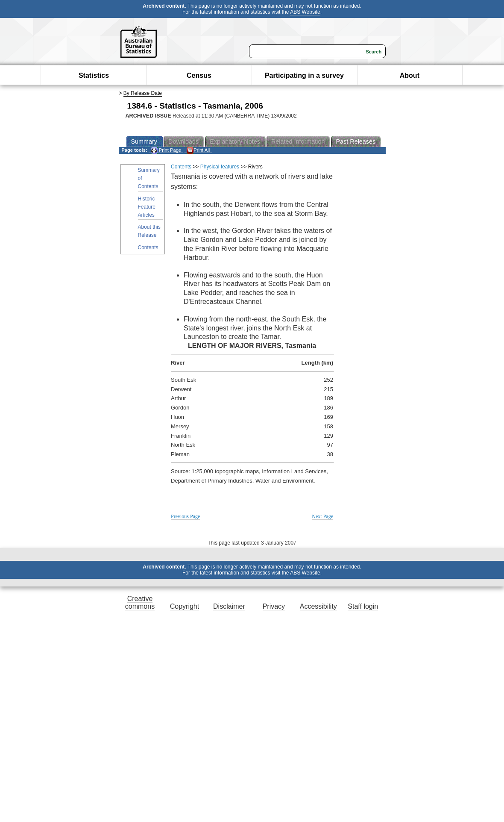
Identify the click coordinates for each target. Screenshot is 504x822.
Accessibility (318, 606)
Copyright (185, 606)
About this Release (149, 231)
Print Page (166, 150)
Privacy (274, 606)
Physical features (220, 167)
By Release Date (143, 93)
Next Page (322, 516)
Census (199, 75)
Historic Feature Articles (147, 207)
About (410, 75)
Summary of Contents (149, 178)
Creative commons (140, 603)
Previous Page (185, 516)
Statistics (94, 75)
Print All (198, 150)
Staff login (363, 606)
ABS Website (305, 12)
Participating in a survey (304, 75)
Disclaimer (229, 606)
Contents (148, 247)
